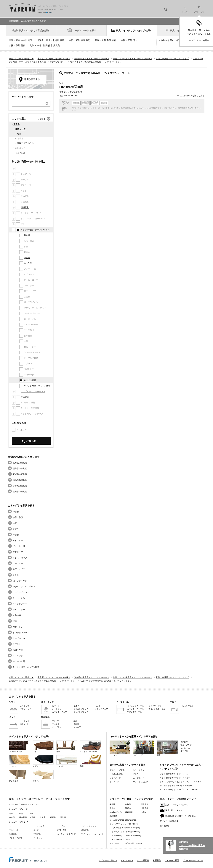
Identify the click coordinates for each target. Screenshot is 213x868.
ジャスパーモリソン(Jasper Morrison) (125, 836)
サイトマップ (127, 860)
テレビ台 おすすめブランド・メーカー (176, 786)
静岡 (83, 40)
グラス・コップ (20, 558)
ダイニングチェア (81, 709)
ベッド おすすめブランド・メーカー (175, 778)
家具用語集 (164, 826)
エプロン (17, 644)
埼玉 (30, 40)
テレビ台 (56, 721)
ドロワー (137, 774)
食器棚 (76, 724)
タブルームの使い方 (108, 860)
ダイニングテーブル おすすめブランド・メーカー (181, 782)
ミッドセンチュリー (90, 747)
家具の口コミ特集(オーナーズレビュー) (182, 816)
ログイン (185, 10)
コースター (18, 563)
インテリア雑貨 (16, 838)
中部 (71, 40)
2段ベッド (24, 724)
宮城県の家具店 (20, 474)
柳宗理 (112, 804)
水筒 (15, 621)
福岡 (45, 46)
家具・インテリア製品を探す (34, 31)
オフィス (184, 751)
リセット (42, 119)
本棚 (75, 721)
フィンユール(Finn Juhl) (120, 839)
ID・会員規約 (143, 860)
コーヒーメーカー (21, 592)
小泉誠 (144, 812)
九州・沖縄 (35, 46)
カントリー (67, 761)
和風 (90, 761)
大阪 (104, 40)
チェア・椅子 (39, 826)
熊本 (50, 46)
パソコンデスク (187, 706)
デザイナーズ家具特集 (169, 821)
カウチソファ (25, 706)
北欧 (67, 747)
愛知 (78, 40)
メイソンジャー (20, 604)
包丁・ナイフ (19, 569)
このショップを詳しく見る (192, 96)
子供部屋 (184, 742)
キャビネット (58, 727)
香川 (18, 46)
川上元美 (145, 808)
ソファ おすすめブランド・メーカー (175, 774)
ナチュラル (20, 776)
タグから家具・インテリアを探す (128, 765)
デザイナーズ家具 (117, 770)
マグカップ (18, 552)
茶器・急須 (18, 517)
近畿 (97, 40)
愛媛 (23, 46)
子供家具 (37, 834)
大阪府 (43, 817)
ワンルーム (185, 748)
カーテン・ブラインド (66, 834)
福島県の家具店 (20, 468)
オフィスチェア (101, 709)
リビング (120, 748)
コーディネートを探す (84, 31)
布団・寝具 (62, 830)
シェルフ (77, 727)
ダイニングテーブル (135, 706)
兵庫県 (53, 817)
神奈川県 (23, 817)
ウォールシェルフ (140, 782)
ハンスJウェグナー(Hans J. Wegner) (125, 828)
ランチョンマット (21, 633)
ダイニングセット (89, 826)
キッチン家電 (30, 380)
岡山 (135, 40)
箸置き (16, 529)
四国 (11, 46)
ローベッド (114, 782)
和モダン (43, 776)
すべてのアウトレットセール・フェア (25, 804)
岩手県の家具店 (20, 486)
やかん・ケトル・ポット (24, 586)
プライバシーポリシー (193, 860)
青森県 (16, 124)
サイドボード (115, 778)
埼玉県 (32, 817)
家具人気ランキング (174, 810)
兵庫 (109, 40)
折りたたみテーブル (157, 709)
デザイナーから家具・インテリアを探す (131, 799)
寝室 (167, 748)
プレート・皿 (19, 546)
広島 (130, 40)
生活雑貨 (25, 397)
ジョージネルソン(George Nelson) (124, 824)
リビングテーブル (134, 712)
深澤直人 (145, 804)
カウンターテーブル (135, 709)
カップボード (139, 778)
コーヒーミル (19, 598)
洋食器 (27, 258)
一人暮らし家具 (116, 774)
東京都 (12, 817)
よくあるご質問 (172, 860)
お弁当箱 (17, 615)
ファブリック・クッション (33, 391)
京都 (114, 40)
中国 (123, 40)
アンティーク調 (20, 747)
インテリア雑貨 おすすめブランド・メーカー (179, 789)
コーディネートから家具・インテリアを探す (134, 737)
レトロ (43, 747)
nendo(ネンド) (116, 812)
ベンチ (98, 706)
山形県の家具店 (20, 480)
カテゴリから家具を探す (22, 697)
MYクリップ (199, 9)
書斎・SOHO (186, 745)
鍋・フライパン (20, 581)
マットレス (25, 721)
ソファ (12, 826)
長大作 (112, 808)
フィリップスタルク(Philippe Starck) (125, 832)
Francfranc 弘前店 (71, 87)
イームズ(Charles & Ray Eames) (123, 820)
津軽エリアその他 (25, 143)
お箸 (15, 523)
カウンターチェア (60, 712)
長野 (88, 40)
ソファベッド (25, 709)
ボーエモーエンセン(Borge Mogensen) (126, 843)
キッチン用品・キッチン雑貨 (37, 386)
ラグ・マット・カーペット (92, 834)
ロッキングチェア (81, 712)
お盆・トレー (19, 627)
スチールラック (140, 770)
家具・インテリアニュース (177, 805)
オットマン (57, 709)
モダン (43, 761)
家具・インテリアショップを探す (134, 31)
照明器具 (25, 207)
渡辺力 (128, 808)
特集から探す (167, 40)
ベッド (36, 830)
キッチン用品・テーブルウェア (35, 230)
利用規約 (157, 860)
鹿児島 (57, 46)
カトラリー (29, 263)
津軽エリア (20, 129)
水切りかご (18, 650)
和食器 (27, 235)
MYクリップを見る (200, 40)
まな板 (16, 575)
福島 (62, 40)
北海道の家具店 (20, 463)
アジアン (20, 761)
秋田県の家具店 (20, 492)
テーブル (61, 826)
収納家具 (85, 830)
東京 (18, 40)
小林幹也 (113, 816)
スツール (56, 706)
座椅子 (76, 706)
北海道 (56, 40)
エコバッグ (18, 656)
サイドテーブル (155, 706)
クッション (38, 838)
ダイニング (144, 748)
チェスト (56, 724)
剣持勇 (128, 804)
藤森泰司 (129, 812)
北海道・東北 (44, 40)
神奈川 (24, 40)
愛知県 (63, 817)
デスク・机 (14, 830)
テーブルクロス (20, 638)
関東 (11, 40)
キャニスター (19, 610)
